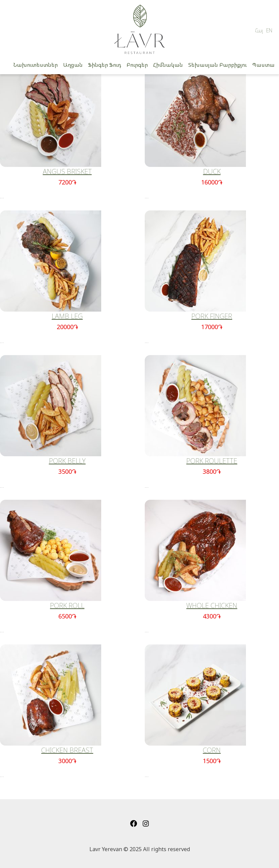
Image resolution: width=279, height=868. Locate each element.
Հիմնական (168, 65)
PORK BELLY (67, 461)
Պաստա (263, 65)
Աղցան (73, 65)
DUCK (212, 171)
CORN (212, 750)
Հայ (259, 30)
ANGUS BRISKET (67, 171)
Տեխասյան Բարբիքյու (217, 65)
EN (269, 30)
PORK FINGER (212, 316)
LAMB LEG (67, 316)
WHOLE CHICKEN (212, 605)
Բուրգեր (137, 65)
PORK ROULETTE (212, 461)
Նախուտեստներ (36, 65)
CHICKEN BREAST (67, 750)
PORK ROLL (67, 605)
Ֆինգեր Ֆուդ (105, 65)
